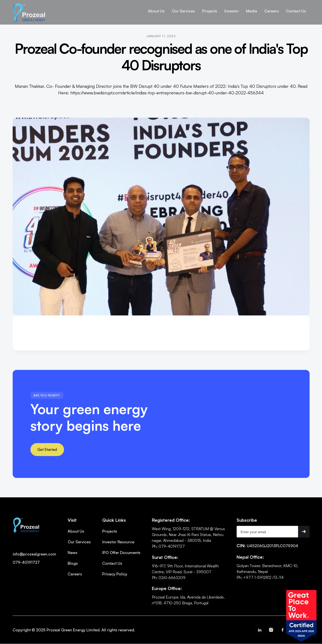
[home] (29, 12)
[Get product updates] (267, 532)
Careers (75, 574)
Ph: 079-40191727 (168, 546)
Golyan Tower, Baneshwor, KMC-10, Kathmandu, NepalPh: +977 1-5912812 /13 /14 (267, 572)
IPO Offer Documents (121, 553)
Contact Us (112, 563)
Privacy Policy (115, 574)
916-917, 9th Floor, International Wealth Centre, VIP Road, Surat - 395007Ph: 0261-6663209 (185, 572)
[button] (156, 11)
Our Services (79, 542)
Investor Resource (118, 542)
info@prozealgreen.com (34, 554)
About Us (156, 11)
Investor (232, 11)
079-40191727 (26, 562)
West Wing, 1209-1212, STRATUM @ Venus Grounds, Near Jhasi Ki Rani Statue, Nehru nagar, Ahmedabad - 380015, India (188, 535)
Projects (110, 531)
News (73, 553)
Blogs (73, 563)
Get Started (47, 449)
